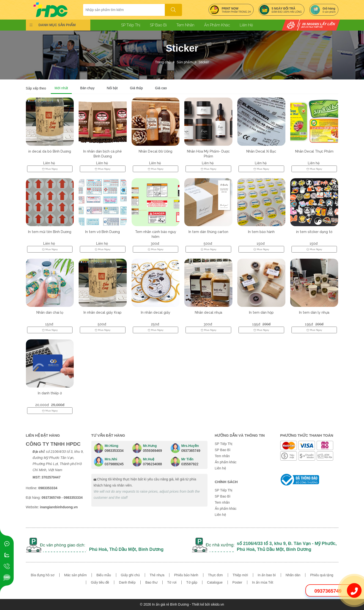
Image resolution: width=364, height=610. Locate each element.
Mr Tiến (187, 459)
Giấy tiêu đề (100, 582)
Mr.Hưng (150, 446)
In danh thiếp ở (50, 393)
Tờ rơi (172, 582)
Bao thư (151, 582)
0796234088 (153, 464)
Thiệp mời (240, 575)
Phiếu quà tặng (322, 575)
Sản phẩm (185, 62)
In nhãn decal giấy (156, 312)
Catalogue (215, 582)
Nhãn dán (293, 575)
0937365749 (191, 451)
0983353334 (114, 451)
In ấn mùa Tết (263, 582)
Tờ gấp (192, 582)
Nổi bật (112, 88)
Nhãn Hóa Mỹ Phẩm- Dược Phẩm (208, 154)
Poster (237, 582)
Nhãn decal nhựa (208, 312)
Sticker (204, 62)
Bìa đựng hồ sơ (43, 575)
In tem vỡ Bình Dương (103, 232)
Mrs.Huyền (190, 446)
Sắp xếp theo (36, 88)
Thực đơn (215, 575)
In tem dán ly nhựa (314, 312)
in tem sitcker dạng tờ (314, 232)
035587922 (190, 464)
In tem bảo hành (261, 232)
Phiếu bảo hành (186, 575)
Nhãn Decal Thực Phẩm (314, 151)
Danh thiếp (127, 582)
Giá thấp (136, 88)
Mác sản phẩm (75, 575)
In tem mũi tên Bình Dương (50, 232)
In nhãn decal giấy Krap (103, 312)
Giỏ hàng (329, 9)
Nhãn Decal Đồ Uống (156, 151)
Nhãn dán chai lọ (50, 312)
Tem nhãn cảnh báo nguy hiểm (156, 234)
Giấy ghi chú (130, 575)
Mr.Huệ (149, 459)
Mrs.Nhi (111, 459)
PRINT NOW (230, 9)
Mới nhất (61, 88)
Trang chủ (163, 62)
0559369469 (153, 451)
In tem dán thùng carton (208, 232)
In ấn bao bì (267, 575)
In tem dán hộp (261, 312)
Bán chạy (88, 88)
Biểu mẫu (104, 575)
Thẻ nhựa (157, 575)
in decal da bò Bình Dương (50, 151)
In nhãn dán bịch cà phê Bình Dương (103, 154)
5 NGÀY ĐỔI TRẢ (283, 9)
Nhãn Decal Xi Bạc (261, 151)
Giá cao (161, 88)
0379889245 (114, 464)
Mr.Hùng (112, 446)
